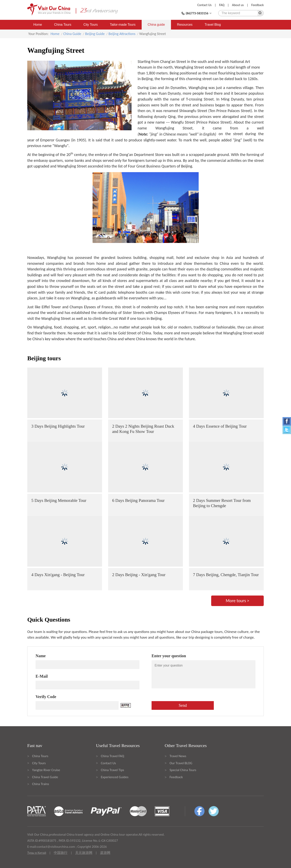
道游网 (105, 853)
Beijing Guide (95, 34)
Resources (185, 25)
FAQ (222, 5)
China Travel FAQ (112, 756)
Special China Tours (183, 770)
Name (41, 656)
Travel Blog (213, 25)
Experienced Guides (115, 777)
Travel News (178, 756)
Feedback (257, 5)
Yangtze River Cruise (46, 770)
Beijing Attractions (122, 34)
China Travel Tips (112, 770)
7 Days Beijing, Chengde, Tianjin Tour (226, 575)
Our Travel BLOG (181, 763)
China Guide (72, 34)
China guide (156, 25)
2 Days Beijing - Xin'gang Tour (139, 575)
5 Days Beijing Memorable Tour (59, 500)
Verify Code (46, 697)
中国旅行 (61, 853)
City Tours (91, 25)
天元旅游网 (84, 853)
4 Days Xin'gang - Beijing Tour (58, 575)
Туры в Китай (37, 853)
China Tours (63, 25)
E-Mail (42, 676)
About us (238, 5)
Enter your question (169, 656)
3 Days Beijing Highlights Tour (58, 426)
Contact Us (205, 5)
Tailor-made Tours (123, 25)
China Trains (41, 784)
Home (38, 25)
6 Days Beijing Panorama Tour (138, 500)
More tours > (237, 601)
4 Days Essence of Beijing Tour (220, 426)
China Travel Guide (45, 777)
